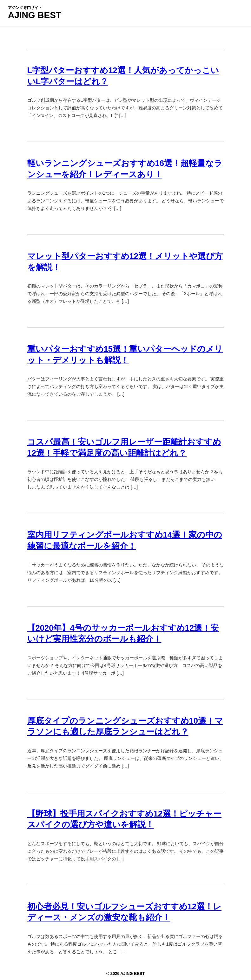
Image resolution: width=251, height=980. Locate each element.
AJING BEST (35, 15)
